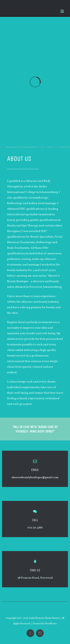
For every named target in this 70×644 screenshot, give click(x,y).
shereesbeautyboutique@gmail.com (35, 478)
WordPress (51, 624)
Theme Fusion (52, 618)
